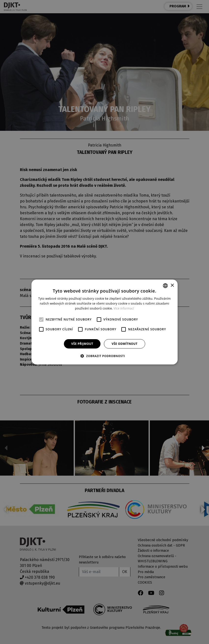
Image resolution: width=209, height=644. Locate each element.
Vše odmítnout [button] (124, 344)
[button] (104, 356)
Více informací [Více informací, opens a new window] (124, 308)
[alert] (104, 322)
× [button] (172, 285)
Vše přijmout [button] (82, 344)
